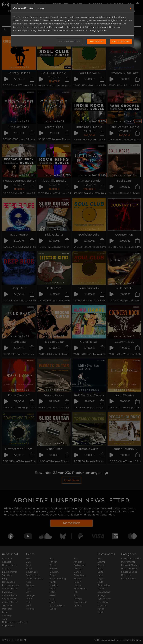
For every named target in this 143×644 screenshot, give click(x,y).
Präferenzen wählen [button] (69, 42)
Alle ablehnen (96, 42)
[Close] (131, 9)
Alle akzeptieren (121, 42)
